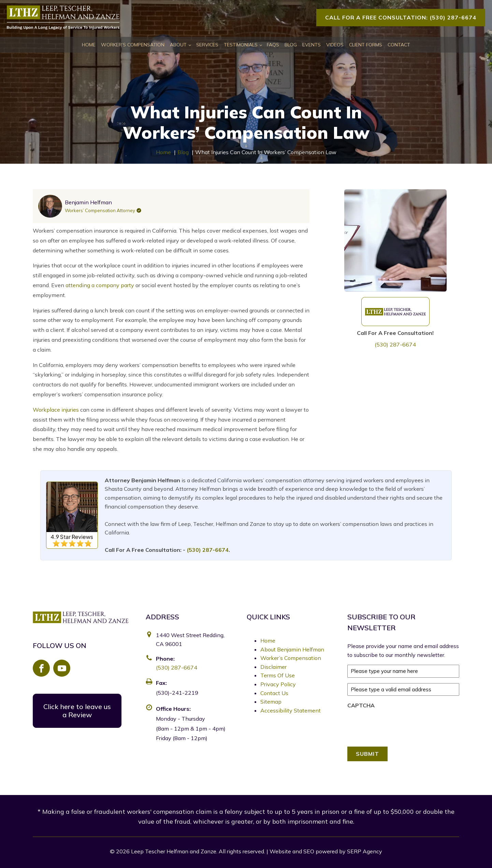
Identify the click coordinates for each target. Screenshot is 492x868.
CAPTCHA (361, 705)
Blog (291, 45)
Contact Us (274, 693)
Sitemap (271, 702)
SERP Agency (365, 851)
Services (207, 45)
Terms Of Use (278, 675)
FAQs (273, 45)
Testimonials (241, 45)
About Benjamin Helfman (292, 649)
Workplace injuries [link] (56, 410)
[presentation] (399, 726)
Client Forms (366, 45)
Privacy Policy (278, 684)
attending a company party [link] (100, 285)
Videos (335, 45)
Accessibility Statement (291, 710)
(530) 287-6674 (395, 344)
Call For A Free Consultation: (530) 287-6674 (401, 17)
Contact (399, 45)
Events (312, 45)
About (178, 45)
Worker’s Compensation (133, 45)
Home (89, 45)
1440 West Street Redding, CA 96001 (190, 639)
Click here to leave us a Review (77, 711)
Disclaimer (273, 667)
